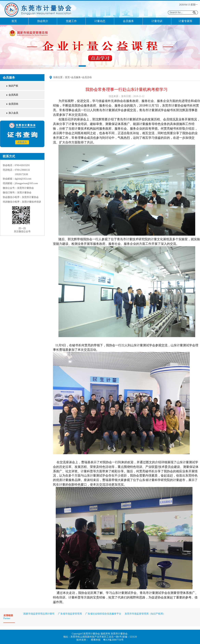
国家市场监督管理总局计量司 (39, 614)
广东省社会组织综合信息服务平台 (103, 614)
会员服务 (128, 21)
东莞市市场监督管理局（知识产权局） (145, 614)
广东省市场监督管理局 (70, 614)
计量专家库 (185, 21)
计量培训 (157, 21)
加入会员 (13, 113)
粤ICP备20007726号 (113, 640)
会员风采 (13, 95)
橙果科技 (96, 640)
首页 (14, 21)
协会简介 (43, 21)
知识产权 (13, 86)
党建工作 (71, 21)
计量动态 (100, 21)
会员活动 (13, 104)
